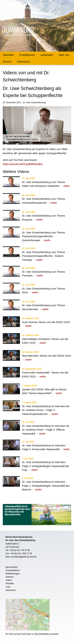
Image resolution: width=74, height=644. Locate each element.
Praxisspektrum (13, 570)
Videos (9, 580)
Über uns (64, 55)
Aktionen (10, 577)
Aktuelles (10, 583)
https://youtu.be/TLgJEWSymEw (23, 164)
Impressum (23, 61)
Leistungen (47, 55)
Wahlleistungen (13, 574)
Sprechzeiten (12, 567)
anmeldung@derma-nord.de (24, 557)
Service (7, 61)
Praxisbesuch (27, 55)
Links (8, 587)
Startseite (8, 55)
